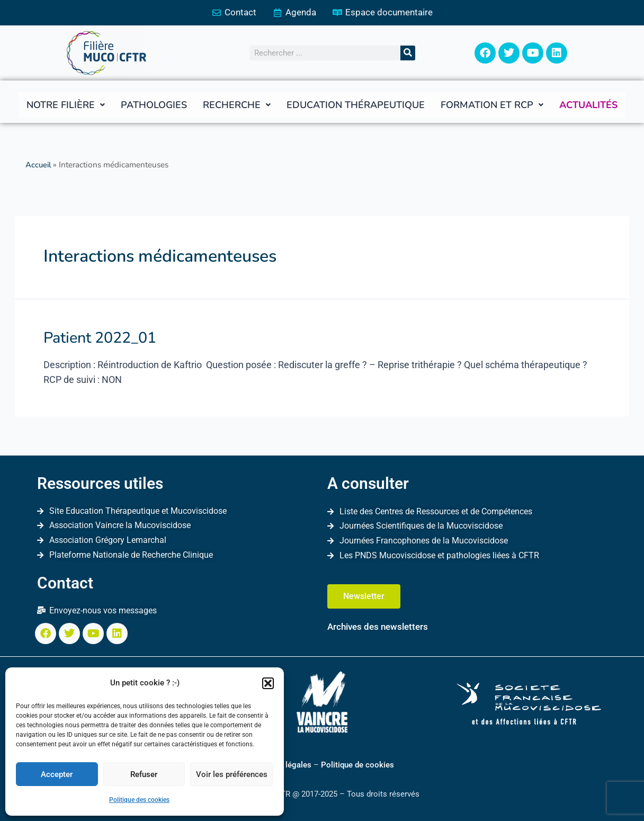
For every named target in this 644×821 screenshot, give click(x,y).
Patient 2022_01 (96, 337)
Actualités (588, 105)
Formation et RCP (492, 105)
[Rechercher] (408, 53)
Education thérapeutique (356, 105)
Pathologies (154, 105)
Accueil (39, 165)
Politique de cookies (357, 765)
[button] (268, 683)
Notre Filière (66, 105)
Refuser (144, 774)
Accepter (57, 774)
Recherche (237, 105)
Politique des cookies (139, 800)
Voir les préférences (232, 774)
